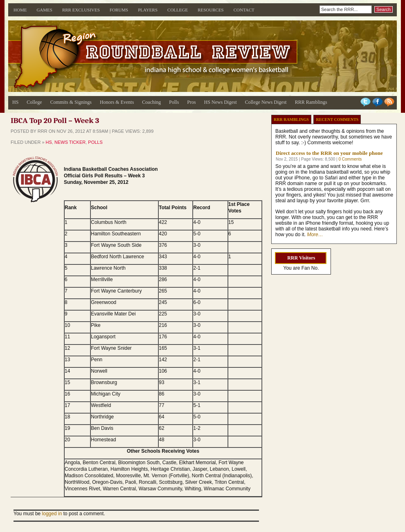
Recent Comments (337, 120)
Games (44, 10)
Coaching (151, 102)
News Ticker (70, 142)
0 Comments (350, 159)
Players (148, 10)
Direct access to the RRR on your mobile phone (329, 153)
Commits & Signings (71, 102)
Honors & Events (117, 102)
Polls (174, 102)
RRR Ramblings (311, 102)
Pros (191, 102)
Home (20, 10)
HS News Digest (220, 102)
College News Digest (266, 102)
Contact (244, 10)
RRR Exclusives (81, 10)
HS (15, 102)
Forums (119, 10)
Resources (211, 10)
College (178, 10)
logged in (52, 514)
